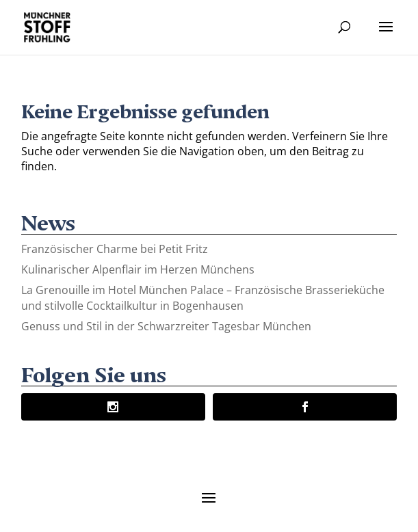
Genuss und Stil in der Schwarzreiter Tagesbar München (166, 326)
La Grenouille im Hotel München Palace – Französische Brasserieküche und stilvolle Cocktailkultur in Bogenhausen (203, 297)
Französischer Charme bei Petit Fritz (115, 249)
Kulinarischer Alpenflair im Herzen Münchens (138, 269)
